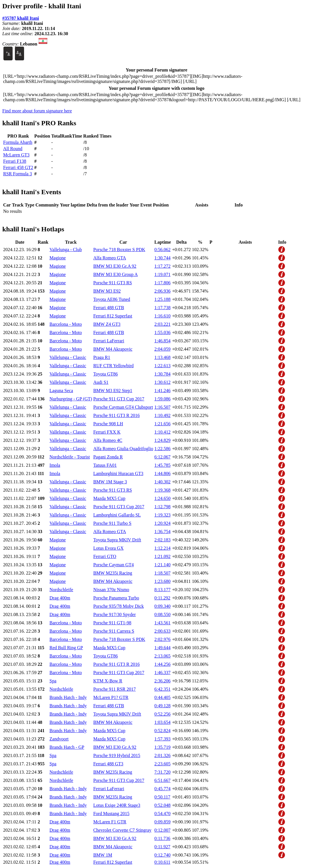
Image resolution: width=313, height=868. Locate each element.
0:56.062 (162, 250)
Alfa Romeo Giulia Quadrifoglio (123, 449)
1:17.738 (162, 308)
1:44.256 (162, 664)
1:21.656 (162, 424)
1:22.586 (162, 449)
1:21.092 (162, 556)
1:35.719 (162, 747)
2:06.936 (162, 291)
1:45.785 (162, 465)
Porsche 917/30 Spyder (115, 614)
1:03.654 (162, 722)
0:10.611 (162, 862)
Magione (58, 258)
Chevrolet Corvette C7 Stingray (122, 830)
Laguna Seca (61, 391)
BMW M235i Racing (113, 573)
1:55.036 (162, 332)
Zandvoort (59, 739)
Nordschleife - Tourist (70, 457)
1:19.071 (162, 274)
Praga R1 (102, 357)
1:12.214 (162, 548)
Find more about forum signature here (37, 111)
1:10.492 (162, 415)
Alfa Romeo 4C (108, 440)
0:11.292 (162, 598)
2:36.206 (162, 681)
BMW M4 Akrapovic (113, 349)
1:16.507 (162, 407)
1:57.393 (162, 739)
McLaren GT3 (16, 155)
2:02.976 (162, 639)
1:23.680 (162, 581)
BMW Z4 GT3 (107, 324)
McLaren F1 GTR (110, 822)
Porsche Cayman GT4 (114, 565)
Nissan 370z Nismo (111, 590)
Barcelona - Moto (66, 324)
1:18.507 (162, 573)
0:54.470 (162, 814)
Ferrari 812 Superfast (113, 316)
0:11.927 (162, 847)
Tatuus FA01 (105, 465)
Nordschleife (61, 590)
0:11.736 (162, 838)
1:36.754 (162, 532)
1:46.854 (162, 341)
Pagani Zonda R (108, 457)
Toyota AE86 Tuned (112, 299)
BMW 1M (103, 855)
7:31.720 (162, 772)
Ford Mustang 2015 (111, 814)
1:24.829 (162, 440)
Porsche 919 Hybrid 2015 (117, 755)
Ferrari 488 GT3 (108, 764)
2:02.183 (162, 540)
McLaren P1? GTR (111, 697)
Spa (53, 681)
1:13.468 (162, 357)
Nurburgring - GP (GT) (71, 399)
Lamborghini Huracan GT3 (118, 473)
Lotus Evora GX (109, 548)
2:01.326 (162, 755)
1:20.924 (162, 523)
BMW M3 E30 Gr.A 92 (115, 266)
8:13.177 (162, 590)
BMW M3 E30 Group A (116, 274)
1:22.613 (162, 366)
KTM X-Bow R (108, 681)
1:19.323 (162, 515)
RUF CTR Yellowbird (114, 366)
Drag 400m (60, 598)
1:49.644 (162, 648)
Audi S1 (101, 382)
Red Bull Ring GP (66, 648)
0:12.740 (162, 855)
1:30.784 (162, 374)
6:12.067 (162, 457)
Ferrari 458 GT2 (18, 167)
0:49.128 (162, 706)
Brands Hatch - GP (67, 747)
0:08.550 (162, 614)
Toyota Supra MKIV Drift (117, 540)
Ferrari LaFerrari (109, 341)
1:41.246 (162, 391)
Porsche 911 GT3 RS (113, 283)
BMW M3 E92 (107, 291)
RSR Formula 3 (17, 174)
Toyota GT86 (106, 374)
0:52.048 (162, 805)
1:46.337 (162, 673)
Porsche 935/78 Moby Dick (119, 606)
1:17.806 (162, 283)
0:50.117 (162, 797)
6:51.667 (162, 780)
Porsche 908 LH (108, 424)
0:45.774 (162, 789)
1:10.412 (162, 432)
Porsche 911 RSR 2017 (115, 689)
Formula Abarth (18, 142)
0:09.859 (162, 822)
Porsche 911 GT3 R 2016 (117, 415)
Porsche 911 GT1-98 (112, 623)
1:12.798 (162, 507)
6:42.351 (162, 689)
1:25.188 (162, 299)
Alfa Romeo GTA (110, 258)
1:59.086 (162, 399)
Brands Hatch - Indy (68, 697)
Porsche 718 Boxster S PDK (119, 250)
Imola (55, 465)
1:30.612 (162, 382)
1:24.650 (162, 498)
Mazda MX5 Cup (109, 498)
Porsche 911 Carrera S (114, 631)
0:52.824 (162, 731)
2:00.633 (162, 631)
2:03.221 (162, 324)
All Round (13, 149)
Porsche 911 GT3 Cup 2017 (119, 399)
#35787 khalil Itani (21, 18)
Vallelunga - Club (66, 250)
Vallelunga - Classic (68, 357)
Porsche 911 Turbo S (112, 523)
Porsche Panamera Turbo (116, 598)
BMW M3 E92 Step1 (113, 391)
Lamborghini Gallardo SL (117, 515)
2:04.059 (162, 349)
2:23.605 (162, 764)
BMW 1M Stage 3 (110, 482)
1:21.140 (162, 565)
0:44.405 (162, 697)
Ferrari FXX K (107, 432)
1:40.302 (162, 482)
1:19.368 (162, 490)
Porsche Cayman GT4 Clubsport (123, 407)
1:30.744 (162, 258)
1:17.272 (162, 266)
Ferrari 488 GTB (109, 308)
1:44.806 (162, 473)
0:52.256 (162, 714)
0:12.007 (162, 830)
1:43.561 (162, 623)
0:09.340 (162, 606)
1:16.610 (162, 316)
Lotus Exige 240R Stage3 (117, 805)
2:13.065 (162, 656)
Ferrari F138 (15, 161)
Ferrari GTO (105, 556)
